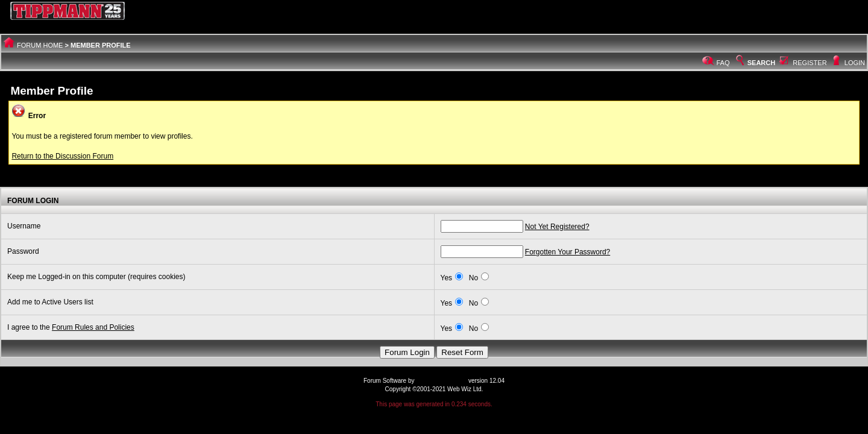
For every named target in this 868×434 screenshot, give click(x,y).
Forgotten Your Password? (568, 252)
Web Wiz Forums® (441, 381)
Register (810, 63)
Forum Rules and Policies (93, 327)
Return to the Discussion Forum (62, 156)
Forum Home (40, 45)
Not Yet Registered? (557, 227)
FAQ (723, 63)
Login (855, 63)
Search (755, 63)
